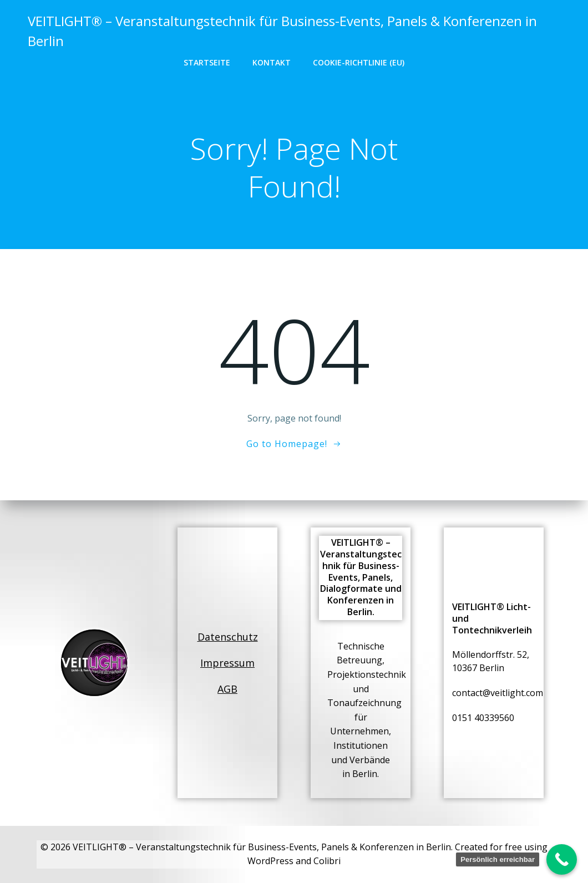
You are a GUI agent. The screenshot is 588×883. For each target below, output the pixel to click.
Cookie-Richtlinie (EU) (359, 62)
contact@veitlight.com (498, 693)
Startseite (207, 62)
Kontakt (272, 62)
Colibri (327, 861)
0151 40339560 (483, 718)
